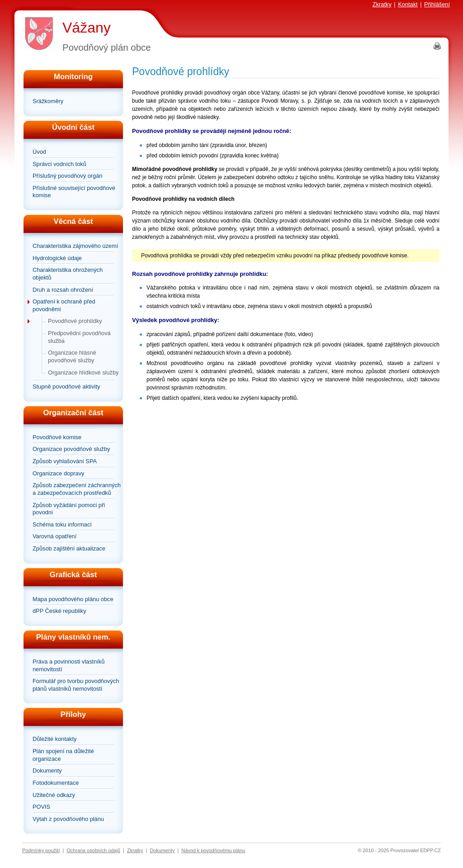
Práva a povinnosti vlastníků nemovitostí (69, 665)
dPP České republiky (59, 611)
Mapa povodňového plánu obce (73, 599)
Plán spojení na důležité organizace (63, 755)
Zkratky (382, 4)
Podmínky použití (41, 850)
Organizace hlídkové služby (83, 372)
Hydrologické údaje (57, 258)
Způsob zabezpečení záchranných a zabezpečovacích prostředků (77, 489)
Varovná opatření (54, 536)
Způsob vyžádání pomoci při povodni (69, 509)
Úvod (39, 152)
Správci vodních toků (59, 164)
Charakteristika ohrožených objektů (68, 274)
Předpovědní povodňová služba (79, 337)
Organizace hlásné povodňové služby (72, 356)
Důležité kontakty (54, 739)
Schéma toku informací (62, 524)
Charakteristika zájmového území (75, 246)
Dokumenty (47, 771)
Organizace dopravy (59, 473)
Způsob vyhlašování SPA (65, 461)
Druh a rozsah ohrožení (63, 290)
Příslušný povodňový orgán (67, 176)
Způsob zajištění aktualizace (69, 548)
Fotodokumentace (56, 783)
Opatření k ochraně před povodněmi (64, 305)
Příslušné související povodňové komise (74, 192)
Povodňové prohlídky (75, 321)
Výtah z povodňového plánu (68, 819)
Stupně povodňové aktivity (66, 387)
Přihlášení (437, 4)
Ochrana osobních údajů (93, 850)
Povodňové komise (57, 437)
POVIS (41, 807)
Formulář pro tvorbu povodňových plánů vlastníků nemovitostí (76, 685)
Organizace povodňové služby (71, 449)
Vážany (87, 28)
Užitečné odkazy (54, 795)
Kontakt (408, 4)
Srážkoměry (48, 101)
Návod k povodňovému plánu (213, 850)
